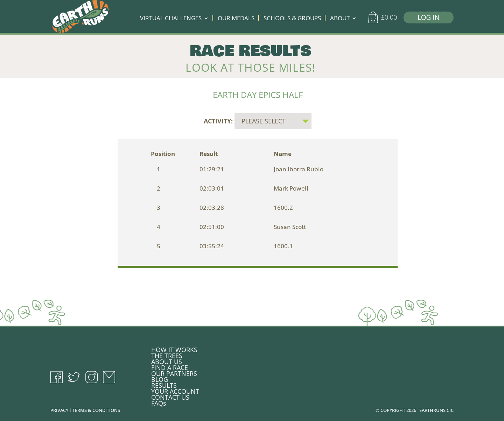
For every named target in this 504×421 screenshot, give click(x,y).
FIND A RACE (170, 366)
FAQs (159, 402)
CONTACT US (170, 396)
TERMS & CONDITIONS (96, 409)
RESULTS (164, 384)
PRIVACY (59, 409)
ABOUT (340, 19)
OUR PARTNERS (174, 372)
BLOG (160, 378)
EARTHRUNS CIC (436, 409)
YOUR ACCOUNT (175, 390)
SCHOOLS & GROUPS (292, 19)
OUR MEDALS (236, 19)
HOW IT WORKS (174, 348)
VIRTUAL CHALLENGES (171, 19)
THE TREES (167, 354)
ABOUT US (167, 360)
